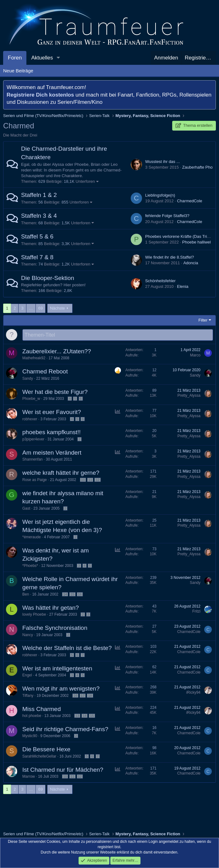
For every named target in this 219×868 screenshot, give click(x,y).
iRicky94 (193, 693)
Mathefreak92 (34, 358)
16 (80, 595)
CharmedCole (189, 201)
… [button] (31, 308)
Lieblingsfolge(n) (160, 195)
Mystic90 (30, 736)
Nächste (57, 308)
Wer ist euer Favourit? (52, 412)
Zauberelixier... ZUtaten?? (57, 352)
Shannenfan (33, 460)
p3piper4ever (33, 440)
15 (72, 595)
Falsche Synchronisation (55, 628)
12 (97, 480)
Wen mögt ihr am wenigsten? (61, 689)
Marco (195, 356)
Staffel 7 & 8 (37, 257)
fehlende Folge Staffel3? (167, 216)
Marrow (29, 777)
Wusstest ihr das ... (162, 162)
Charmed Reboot (45, 372)
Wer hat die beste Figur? (55, 392)
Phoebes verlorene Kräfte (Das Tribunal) (182, 236)
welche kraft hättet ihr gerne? (61, 473)
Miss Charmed (41, 709)
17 (83, 696)
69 (41, 308)
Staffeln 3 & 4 (39, 216)
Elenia (183, 286)
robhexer (30, 419)
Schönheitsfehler (160, 281)
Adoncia (191, 263)
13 (77, 716)
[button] (58, 58)
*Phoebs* (30, 566)
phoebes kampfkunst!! (52, 432)
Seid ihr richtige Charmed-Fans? (65, 729)
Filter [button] (203, 320)
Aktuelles (42, 58)
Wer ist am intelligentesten (57, 669)
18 (90, 696)
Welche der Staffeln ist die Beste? (67, 648)
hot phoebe (32, 716)
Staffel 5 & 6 (37, 236)
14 (65, 595)
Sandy (28, 379)
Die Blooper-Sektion (48, 278)
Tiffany (28, 696)
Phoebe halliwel (197, 242)
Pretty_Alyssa (189, 396)
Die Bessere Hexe (46, 750)
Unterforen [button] (85, 181)
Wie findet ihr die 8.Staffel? (170, 257)
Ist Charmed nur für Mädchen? (63, 770)
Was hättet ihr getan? (51, 608)
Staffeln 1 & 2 (39, 195)
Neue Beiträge (18, 71)
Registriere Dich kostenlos (40, 95)
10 (83, 480)
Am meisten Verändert (52, 453)
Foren (15, 58)
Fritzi (196, 612)
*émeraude (32, 537)
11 (90, 480)
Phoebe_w (31, 399)
